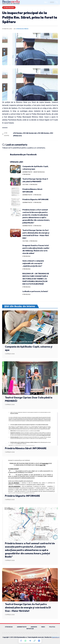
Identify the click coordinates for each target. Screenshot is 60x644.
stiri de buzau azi (30, 133)
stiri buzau (17, 133)
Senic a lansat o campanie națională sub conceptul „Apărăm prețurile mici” (33, 263)
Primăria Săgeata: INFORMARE (35, 199)
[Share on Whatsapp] (25, 641)
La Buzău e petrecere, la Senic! (35, 291)
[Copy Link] (35, 641)
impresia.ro (56, 637)
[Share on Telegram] (30, 641)
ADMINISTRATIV (27, 172)
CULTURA (25, 184)
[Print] (39, 641)
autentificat (17, 148)
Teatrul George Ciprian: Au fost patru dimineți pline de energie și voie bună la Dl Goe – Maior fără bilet (28, 607)
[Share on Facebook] (21, 641)
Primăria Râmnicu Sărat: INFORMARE (26, 448)
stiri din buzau (43, 133)
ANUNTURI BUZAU (39, 172)
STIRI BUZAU (9, 8)
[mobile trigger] (56, 2)
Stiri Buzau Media (22, 29)
